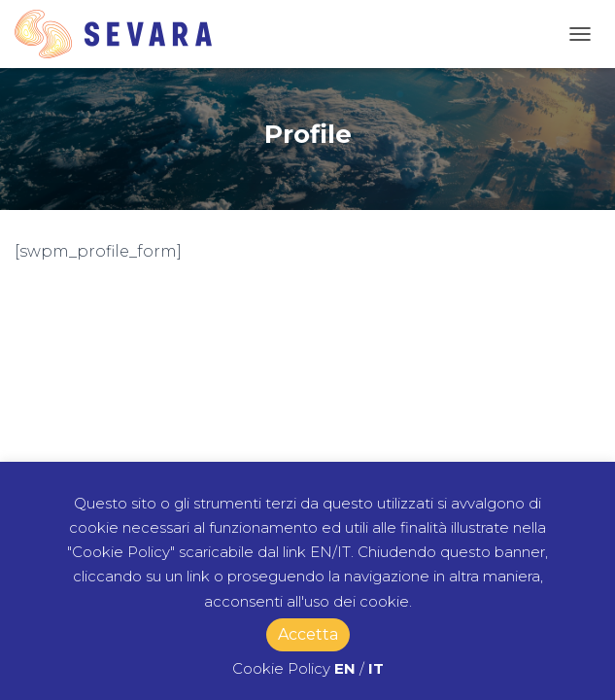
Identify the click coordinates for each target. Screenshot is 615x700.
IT (376, 668)
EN (345, 668)
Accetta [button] (308, 634)
